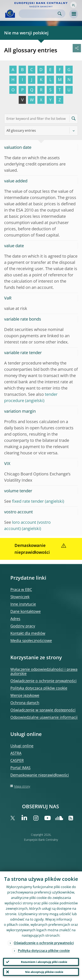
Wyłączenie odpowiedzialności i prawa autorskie (44, 671)
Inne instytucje (23, 604)
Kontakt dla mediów (28, 633)
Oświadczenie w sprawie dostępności (43, 710)
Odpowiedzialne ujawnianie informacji (44, 717)
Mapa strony (22, 786)
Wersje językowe (25, 695)
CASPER (17, 760)
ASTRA (16, 753)
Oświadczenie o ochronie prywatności (43, 681)
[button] (73, 5)
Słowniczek (20, 597)
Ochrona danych (25, 703)
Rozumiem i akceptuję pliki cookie (44, 962)
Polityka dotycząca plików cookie (39, 688)
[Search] (39, 14)
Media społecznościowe (31, 640)
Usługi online (22, 746)
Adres (15, 619)
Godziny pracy (23, 626)
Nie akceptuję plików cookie (44, 972)
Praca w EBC (21, 589)
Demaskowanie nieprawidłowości (40, 775)
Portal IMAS (20, 768)
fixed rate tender (28, 501)
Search (60, 14)
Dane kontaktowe (26, 611)
